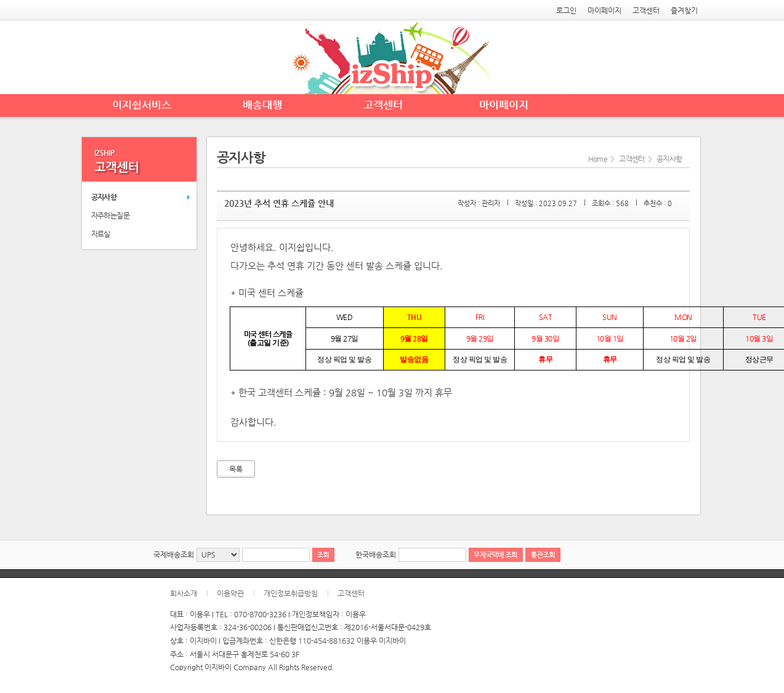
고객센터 (646, 10)
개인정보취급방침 (291, 593)
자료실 (101, 234)
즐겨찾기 (684, 10)
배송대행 (262, 105)
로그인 (566, 10)
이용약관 (230, 593)
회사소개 (184, 593)
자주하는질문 (110, 215)
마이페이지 (604, 10)
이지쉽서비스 (142, 105)
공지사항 (104, 197)
